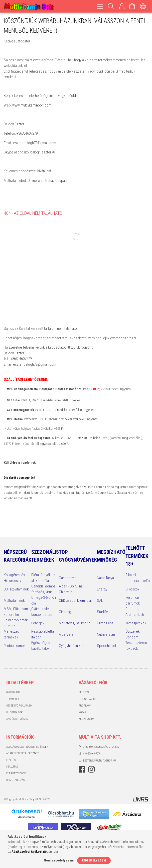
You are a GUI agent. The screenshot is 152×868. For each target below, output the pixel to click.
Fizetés (11, 760)
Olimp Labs (105, 623)
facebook (82, 769)
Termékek (13, 699)
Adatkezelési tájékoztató (23, 753)
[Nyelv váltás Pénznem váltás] (143, 6)
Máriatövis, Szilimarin (74, 623)
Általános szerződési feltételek (27, 747)
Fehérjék (38, 623)
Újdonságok (14, 712)
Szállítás (12, 767)
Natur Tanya (105, 578)
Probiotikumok (15, 646)
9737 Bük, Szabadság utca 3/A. (101, 747)
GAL (100, 601)
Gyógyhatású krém (73, 646)
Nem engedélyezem (59, 860)
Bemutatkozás (15, 780)
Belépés (84, 692)
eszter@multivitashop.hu (100, 761)
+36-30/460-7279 (92, 754)
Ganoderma (68, 578)
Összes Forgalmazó (19, 706)
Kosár (83, 712)
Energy (102, 589)
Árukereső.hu (26, 817)
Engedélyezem (94, 860)
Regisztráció (87, 699)
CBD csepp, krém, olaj (75, 601)
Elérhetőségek (16, 773)
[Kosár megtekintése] (132, 6)
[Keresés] (111, 6)
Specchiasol (106, 646)
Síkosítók (132, 589)
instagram (91, 769)
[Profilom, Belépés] (122, 6)
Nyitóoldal (13, 692)
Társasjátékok (136, 623)
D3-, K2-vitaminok (16, 589)
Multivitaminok (14, 601)
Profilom (85, 706)
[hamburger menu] (100, 6)
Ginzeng (65, 612)
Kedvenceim (86, 719)
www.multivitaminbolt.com (32, 105)
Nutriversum (106, 634)
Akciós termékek (17, 719)
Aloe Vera (66, 634)
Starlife (102, 612)
